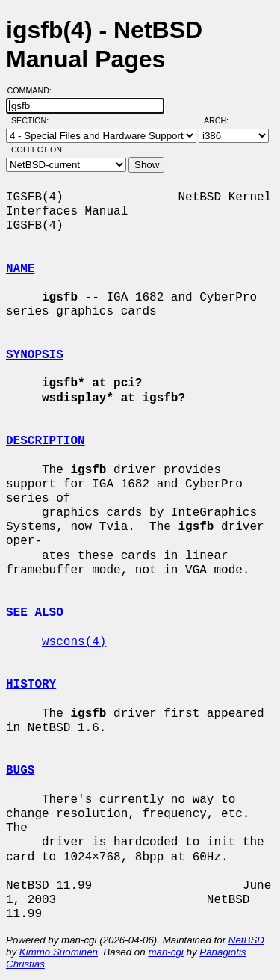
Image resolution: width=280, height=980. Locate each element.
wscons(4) (74, 642)
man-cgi (165, 952)
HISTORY (31, 685)
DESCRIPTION (46, 441)
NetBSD (246, 940)
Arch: (223, 120)
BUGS (20, 771)
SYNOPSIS (35, 355)
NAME (20, 269)
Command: (34, 90)
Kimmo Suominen (59, 952)
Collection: (38, 150)
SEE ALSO (35, 613)
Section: (33, 120)
